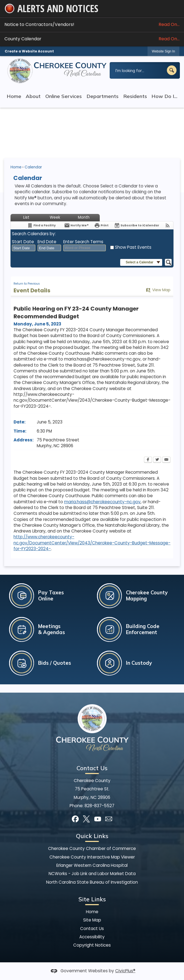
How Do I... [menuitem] (164, 96)
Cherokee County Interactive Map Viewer (92, 857)
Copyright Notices (92, 945)
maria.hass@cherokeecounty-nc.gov (102, 502)
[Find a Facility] (41, 225)
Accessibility (92, 937)
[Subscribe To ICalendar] (137, 225)
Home (16, 167)
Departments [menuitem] (102, 96)
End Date (47, 242)
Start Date (23, 242)
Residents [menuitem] (135, 96)
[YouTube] (98, 819)
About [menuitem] (33, 96)
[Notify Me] (76, 225)
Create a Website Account (29, 51)
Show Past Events (133, 247)
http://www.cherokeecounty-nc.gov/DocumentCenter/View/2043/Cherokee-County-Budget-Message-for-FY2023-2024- (92, 543)
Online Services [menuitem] (64, 96)
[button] (172, 70)
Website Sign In (164, 51)
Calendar (33, 167)
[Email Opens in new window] (166, 460)
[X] (86, 819)
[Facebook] (75, 819)
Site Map (92, 920)
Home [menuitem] (14, 96)
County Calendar (92, 39)
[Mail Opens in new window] (109, 819)
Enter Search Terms (83, 242)
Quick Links (92, 836)
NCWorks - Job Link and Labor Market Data (92, 874)
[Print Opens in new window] (101, 225)
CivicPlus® (125, 971)
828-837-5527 (99, 806)
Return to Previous (27, 284)
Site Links (92, 899)
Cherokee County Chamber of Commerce (92, 848)
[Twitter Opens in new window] (157, 460)
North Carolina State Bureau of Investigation (92, 882)
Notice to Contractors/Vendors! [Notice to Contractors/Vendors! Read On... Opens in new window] (92, 24)
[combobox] (24, 248)
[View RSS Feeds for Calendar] (168, 225)
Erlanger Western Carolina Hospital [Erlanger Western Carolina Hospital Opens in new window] (92, 865)
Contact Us (92, 929)
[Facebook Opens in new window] (148, 460)
